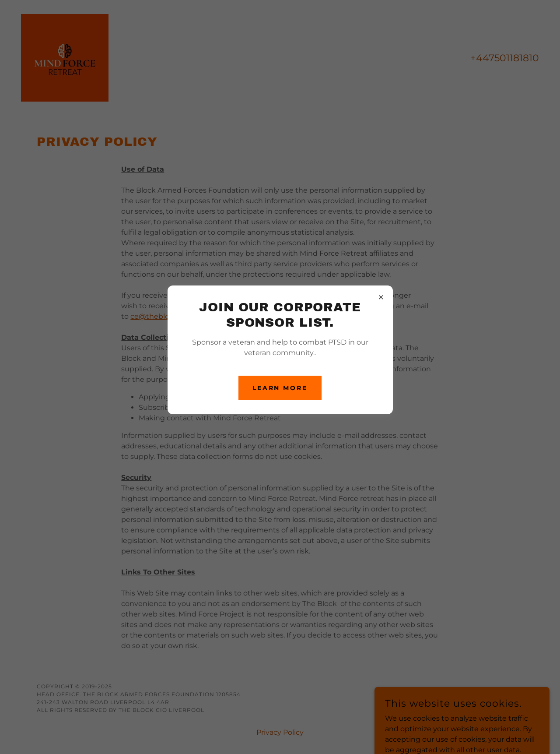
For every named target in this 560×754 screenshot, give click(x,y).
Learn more (280, 388)
